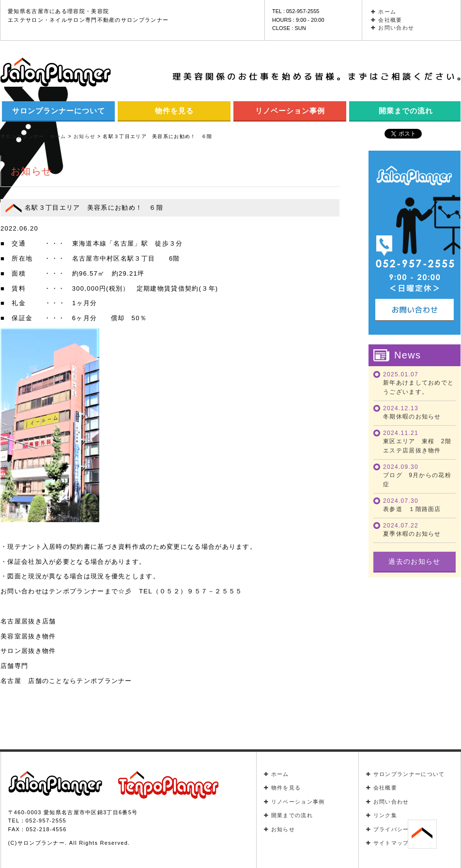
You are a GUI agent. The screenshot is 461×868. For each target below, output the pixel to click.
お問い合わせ (392, 28)
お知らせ (280, 829)
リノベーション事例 (290, 111)
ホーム (384, 12)
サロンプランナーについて (59, 111)
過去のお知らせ (414, 561)
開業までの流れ (288, 815)
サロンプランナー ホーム (33, 136)
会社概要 (387, 20)
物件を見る (174, 111)
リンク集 (382, 815)
